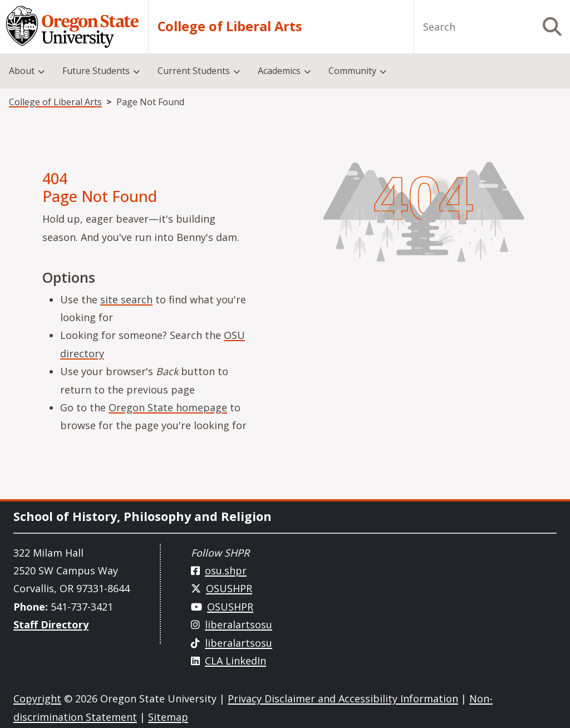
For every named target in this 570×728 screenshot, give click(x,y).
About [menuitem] (22, 71)
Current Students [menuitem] (194, 71)
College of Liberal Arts (230, 26)
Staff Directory (51, 624)
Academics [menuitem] (279, 71)
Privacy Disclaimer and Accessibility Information (343, 699)
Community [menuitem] (352, 71)
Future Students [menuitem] (96, 71)
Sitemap (168, 717)
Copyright (37, 699)
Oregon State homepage (168, 407)
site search (126, 299)
